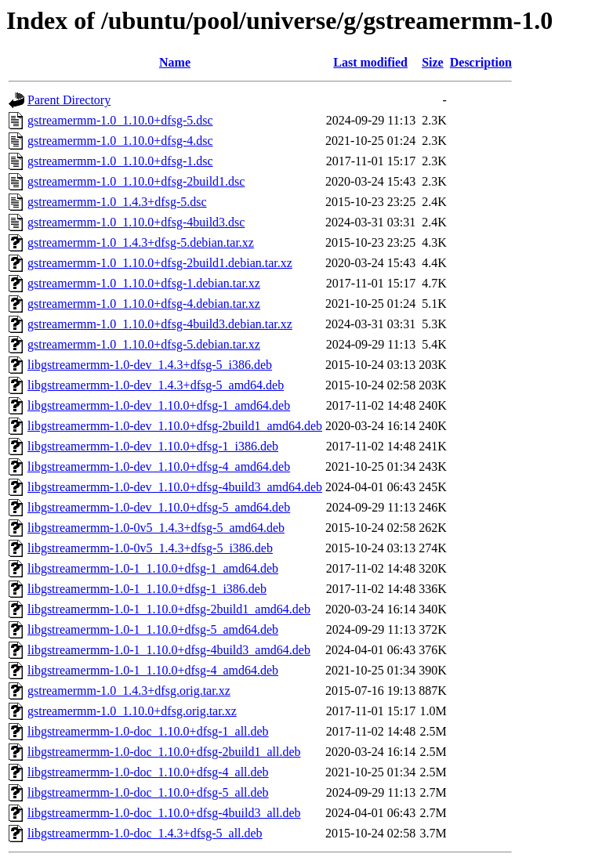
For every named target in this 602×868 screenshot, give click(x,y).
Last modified (370, 62)
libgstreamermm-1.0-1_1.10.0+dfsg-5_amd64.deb (153, 629)
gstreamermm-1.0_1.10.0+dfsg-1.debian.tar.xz (144, 283)
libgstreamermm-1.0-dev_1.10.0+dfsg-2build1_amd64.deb (175, 426)
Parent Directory (69, 100)
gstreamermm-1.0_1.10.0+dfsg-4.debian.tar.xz (144, 304)
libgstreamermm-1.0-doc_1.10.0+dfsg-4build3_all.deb (164, 813)
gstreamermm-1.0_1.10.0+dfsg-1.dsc (120, 161)
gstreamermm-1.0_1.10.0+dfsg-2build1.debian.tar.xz (160, 263)
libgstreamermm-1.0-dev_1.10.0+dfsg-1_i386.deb (153, 446)
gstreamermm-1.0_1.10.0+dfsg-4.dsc (120, 141)
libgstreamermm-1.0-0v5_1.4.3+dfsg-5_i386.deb (150, 548)
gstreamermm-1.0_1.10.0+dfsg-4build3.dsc (136, 222)
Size (433, 62)
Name (175, 62)
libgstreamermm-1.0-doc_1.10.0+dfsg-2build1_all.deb (164, 752)
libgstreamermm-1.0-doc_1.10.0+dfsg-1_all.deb (148, 731)
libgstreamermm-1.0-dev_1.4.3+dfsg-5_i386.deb (150, 365)
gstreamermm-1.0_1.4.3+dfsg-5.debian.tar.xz (141, 242)
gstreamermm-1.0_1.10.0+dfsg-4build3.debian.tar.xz (160, 324)
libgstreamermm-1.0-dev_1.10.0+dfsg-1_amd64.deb (159, 405)
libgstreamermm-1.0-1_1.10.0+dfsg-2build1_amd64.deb (169, 609)
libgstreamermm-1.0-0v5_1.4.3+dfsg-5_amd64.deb (156, 528)
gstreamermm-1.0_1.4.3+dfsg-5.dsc (117, 202)
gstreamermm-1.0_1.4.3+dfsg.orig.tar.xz (129, 691)
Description (481, 62)
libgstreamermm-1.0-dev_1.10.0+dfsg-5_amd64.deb (159, 507)
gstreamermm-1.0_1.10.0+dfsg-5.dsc (120, 120)
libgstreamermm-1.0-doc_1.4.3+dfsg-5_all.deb (145, 833)
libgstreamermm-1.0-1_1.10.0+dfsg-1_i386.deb (147, 589)
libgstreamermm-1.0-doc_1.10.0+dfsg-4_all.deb (148, 772)
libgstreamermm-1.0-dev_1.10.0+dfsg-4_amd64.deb (159, 467)
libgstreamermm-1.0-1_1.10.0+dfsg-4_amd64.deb (153, 670)
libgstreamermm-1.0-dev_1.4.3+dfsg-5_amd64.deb (156, 385)
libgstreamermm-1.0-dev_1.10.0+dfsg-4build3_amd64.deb (175, 487)
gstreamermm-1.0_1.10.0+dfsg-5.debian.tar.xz (144, 344)
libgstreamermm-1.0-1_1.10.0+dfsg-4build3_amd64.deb (169, 650)
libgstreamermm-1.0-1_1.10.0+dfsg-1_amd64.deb (153, 568)
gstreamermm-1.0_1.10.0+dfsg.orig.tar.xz (132, 711)
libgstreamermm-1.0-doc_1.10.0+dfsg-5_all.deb (148, 792)
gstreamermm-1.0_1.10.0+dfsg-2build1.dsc (136, 181)
